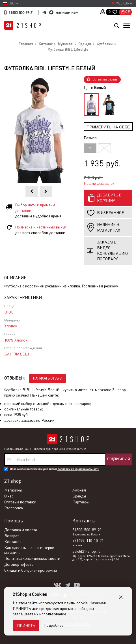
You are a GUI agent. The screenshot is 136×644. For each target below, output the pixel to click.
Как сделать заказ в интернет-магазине (31, 550)
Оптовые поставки (20, 502)
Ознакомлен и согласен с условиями (55, 469)
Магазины (13, 490)
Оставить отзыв (105, 79)
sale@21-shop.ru (86, 551)
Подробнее (53, 625)
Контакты (13, 542)
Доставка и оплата (21, 530)
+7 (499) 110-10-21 (88, 541)
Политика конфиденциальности (32, 558)
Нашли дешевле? (99, 183)
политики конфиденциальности (78, 469)
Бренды (79, 496)
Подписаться (118, 459)
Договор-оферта (19, 564)
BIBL (9, 312)
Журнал (79, 490)
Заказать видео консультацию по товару (112, 250)
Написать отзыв (47, 378)
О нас (9, 496)
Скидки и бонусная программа (31, 570)
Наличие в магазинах (109, 227)
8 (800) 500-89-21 (21, 13)
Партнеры (81, 502)
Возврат (12, 536)
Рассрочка (14, 508)
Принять (26, 626)
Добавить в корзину (109, 198)
